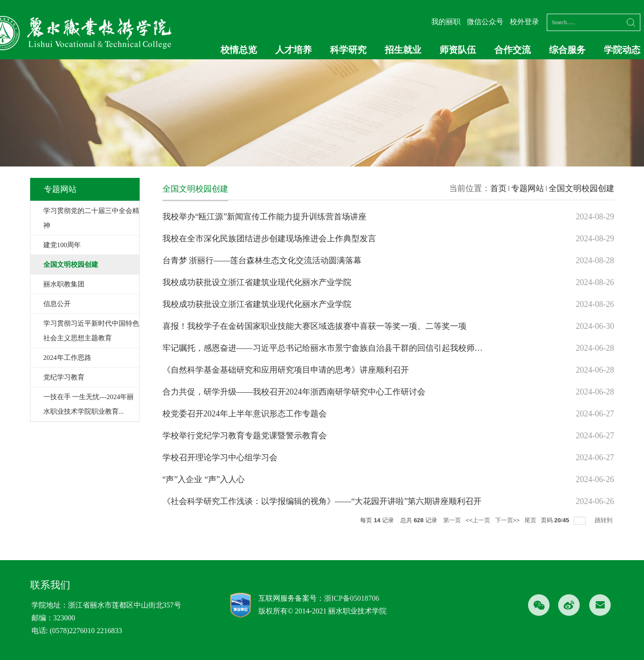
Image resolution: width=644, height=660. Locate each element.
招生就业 (403, 50)
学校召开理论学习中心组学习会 (220, 457)
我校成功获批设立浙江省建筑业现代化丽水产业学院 (257, 282)
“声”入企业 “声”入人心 (204, 479)
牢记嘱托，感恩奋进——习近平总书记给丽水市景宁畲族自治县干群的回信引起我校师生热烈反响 (339, 348)
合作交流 (513, 50)
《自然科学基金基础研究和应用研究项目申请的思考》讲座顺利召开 (286, 370)
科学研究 (348, 50)
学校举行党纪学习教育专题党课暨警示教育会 (245, 436)
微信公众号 (485, 22)
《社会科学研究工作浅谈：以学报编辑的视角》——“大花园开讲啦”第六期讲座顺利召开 (322, 501)
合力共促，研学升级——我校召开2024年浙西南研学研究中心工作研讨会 (294, 392)
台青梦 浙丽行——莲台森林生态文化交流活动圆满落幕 (262, 260)
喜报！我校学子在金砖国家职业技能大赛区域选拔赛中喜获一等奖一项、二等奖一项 (314, 326)
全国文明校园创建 (581, 188)
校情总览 (239, 50)
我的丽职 (446, 22)
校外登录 (524, 22)
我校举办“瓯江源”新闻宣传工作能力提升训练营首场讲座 (265, 217)
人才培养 (293, 50)
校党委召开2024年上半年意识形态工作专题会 (245, 414)
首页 (498, 188)
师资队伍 (458, 50)
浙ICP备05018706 (352, 598)
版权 (266, 611)
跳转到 (605, 520)
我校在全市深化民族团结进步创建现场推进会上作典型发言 (269, 239)
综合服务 (567, 50)
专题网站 (528, 188)
